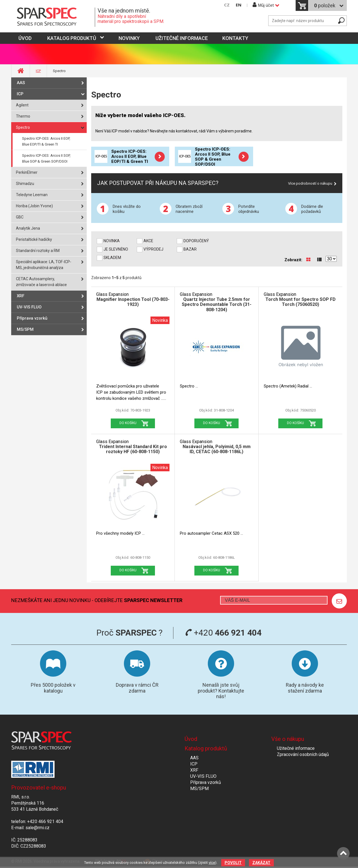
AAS (21, 83)
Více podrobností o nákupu (310, 183)
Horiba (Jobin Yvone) (34, 206)
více (212, 863)
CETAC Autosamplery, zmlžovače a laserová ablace (41, 282)
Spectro (23, 127)
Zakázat (261, 863)
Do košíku (128, 423)
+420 (223, 633)
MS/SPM (25, 329)
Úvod (191, 739)
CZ (227, 5)
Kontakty (235, 38)
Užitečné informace (182, 38)
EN (239, 5)
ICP (38, 71)
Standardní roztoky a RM (38, 251)
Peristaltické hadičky (34, 239)
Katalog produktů (72, 38)
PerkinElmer (27, 172)
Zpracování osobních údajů (303, 754)
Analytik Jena (28, 228)
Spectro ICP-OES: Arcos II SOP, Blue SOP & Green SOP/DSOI (46, 158)
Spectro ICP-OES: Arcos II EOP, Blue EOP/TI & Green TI (46, 141)
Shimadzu (25, 184)
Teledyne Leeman (32, 195)
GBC (20, 217)
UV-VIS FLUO (29, 307)
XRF (21, 296)
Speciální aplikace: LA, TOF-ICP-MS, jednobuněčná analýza (44, 265)
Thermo (23, 116)
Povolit (233, 863)
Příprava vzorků (32, 318)
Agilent (22, 105)
